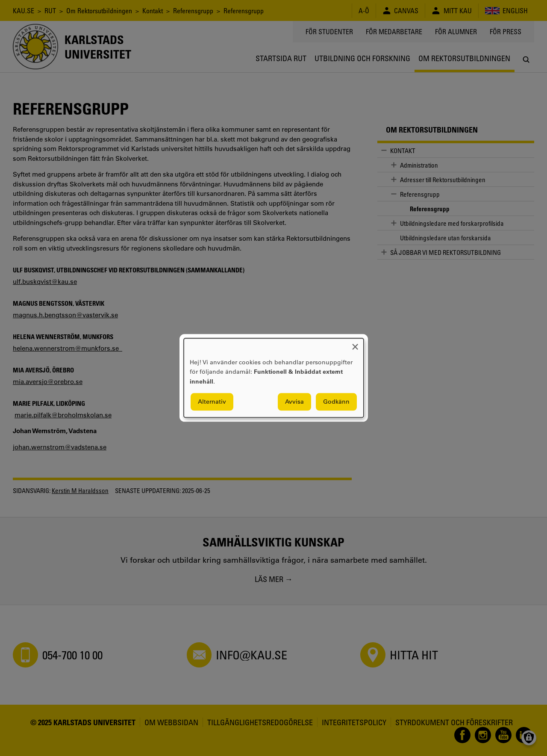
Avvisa (294, 402)
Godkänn (336, 402)
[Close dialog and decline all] (355, 344)
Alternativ (212, 402)
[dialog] (274, 378)
